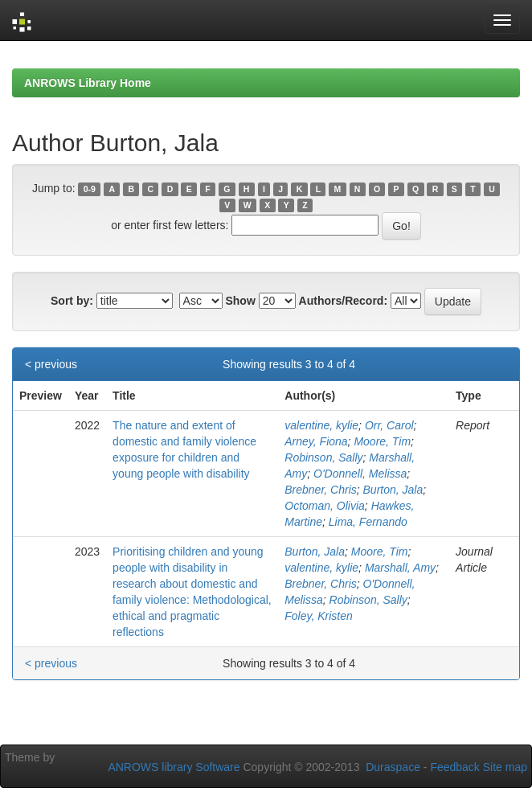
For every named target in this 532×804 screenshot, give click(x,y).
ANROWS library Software (174, 767)
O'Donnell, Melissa (360, 474)
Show (240, 301)
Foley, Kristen (319, 616)
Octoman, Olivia (325, 506)
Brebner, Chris (320, 490)
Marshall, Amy (400, 568)
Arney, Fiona (316, 441)
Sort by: (72, 301)
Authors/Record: (343, 301)
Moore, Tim (382, 441)
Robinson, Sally (323, 457)
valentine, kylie (321, 425)
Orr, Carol (389, 425)
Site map (505, 767)
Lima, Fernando (368, 522)
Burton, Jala (393, 490)
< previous (51, 364)
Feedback (454, 767)
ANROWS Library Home (88, 83)
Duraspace (393, 767)
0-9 (90, 189)
